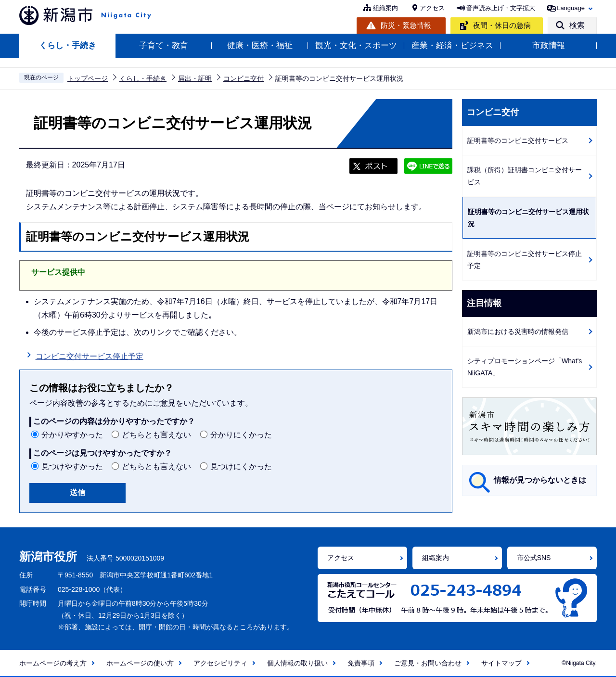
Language (571, 8)
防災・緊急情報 (406, 25)
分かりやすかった (72, 435)
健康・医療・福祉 (260, 45)
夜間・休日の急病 (502, 25)
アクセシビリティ (220, 663)
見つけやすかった (72, 466)
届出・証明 (195, 78)
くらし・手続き (68, 45)
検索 (577, 25)
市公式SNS (534, 558)
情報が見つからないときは (540, 480)
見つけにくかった (241, 466)
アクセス (432, 8)
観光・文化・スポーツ (356, 45)
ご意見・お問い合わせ (428, 663)
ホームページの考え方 (53, 663)
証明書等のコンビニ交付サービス (518, 141)
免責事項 (361, 663)
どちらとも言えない (156, 435)
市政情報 (549, 45)
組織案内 (385, 8)
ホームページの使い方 (140, 663)
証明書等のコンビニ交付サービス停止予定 (525, 260)
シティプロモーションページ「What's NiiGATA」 (525, 367)
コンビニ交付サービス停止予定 (90, 356)
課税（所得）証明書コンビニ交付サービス (525, 176)
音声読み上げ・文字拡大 (501, 8)
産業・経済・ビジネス (452, 45)
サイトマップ (501, 663)
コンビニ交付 (244, 78)
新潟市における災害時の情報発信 (518, 332)
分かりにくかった (241, 435)
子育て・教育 (164, 45)
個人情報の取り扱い (297, 663)
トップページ (88, 78)
